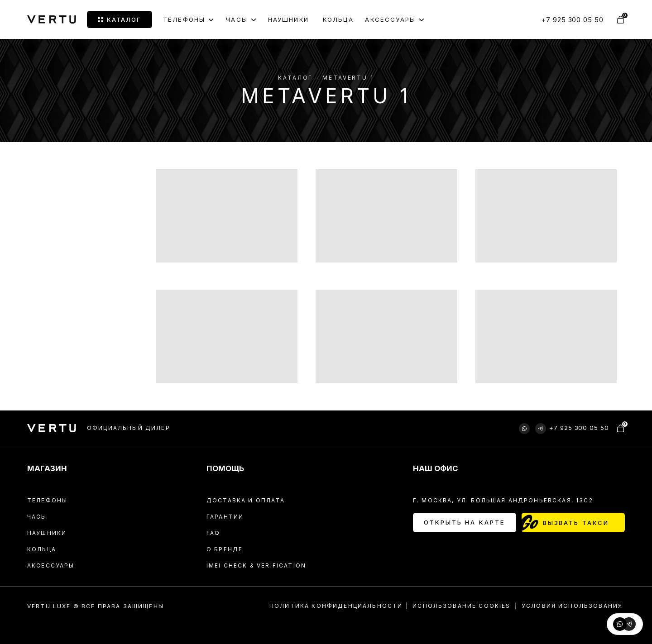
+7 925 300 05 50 (573, 20)
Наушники (47, 533)
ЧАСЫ (237, 20)
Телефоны (184, 20)
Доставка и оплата (246, 500)
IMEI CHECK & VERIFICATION (256, 565)
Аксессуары (51, 565)
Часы (37, 517)
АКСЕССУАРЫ (390, 20)
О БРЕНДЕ (225, 549)
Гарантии (225, 517)
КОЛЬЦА (338, 19)
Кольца (42, 549)
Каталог (295, 78)
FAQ (213, 533)
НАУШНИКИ (288, 19)
